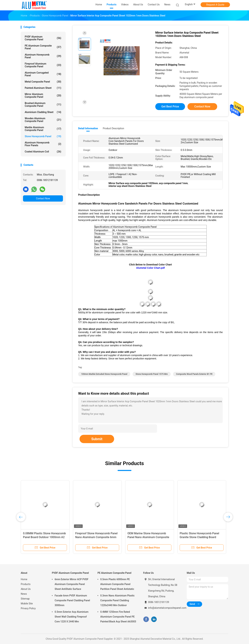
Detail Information (88, 128)
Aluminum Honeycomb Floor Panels (43, 144)
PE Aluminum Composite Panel (43, 47)
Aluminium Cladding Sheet (43, 112)
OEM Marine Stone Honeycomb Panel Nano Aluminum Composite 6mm (148, 537)
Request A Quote (215, 5)
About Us (26, 589)
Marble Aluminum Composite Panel (43, 129)
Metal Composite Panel (43, 82)
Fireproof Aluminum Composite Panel (43, 65)
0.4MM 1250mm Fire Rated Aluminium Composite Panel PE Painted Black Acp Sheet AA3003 (118, 617)
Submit (97, 439)
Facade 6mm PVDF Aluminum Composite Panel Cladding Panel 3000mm (72, 600)
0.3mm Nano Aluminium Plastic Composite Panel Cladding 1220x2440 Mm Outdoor (117, 600)
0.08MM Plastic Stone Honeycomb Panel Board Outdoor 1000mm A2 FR (44, 537)
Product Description (113, 128)
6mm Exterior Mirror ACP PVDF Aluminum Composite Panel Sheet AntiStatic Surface (72, 584)
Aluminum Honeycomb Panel (43, 56)
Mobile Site (27, 604)
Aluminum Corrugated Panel (43, 74)
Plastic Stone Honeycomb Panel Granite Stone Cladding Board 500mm (199, 537)
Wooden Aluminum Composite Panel (43, 120)
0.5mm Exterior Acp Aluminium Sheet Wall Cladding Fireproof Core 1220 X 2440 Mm (72, 617)
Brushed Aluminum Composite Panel (43, 105)
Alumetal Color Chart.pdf (150, 268)
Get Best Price (170, 106)
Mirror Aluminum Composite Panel (43, 96)
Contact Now (43, 198)
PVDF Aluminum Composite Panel (43, 38)
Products (26, 584)
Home (24, 579)
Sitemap (25, 599)
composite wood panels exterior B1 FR (194, 374)
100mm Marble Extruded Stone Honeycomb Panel (104, 374)
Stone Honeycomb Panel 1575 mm (152, 374)
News (24, 594)
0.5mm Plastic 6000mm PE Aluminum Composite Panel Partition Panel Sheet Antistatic (117, 584)
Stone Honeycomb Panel (43, 136)
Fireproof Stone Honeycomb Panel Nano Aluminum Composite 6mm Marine (96, 537)
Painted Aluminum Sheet (43, 88)
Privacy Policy (28, 608)
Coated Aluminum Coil (43, 152)
